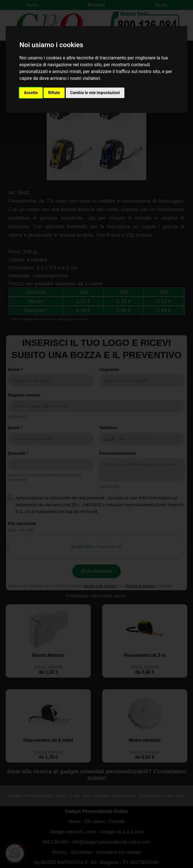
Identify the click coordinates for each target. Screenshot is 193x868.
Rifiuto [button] (54, 93)
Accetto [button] (31, 93)
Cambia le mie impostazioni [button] (95, 93)
